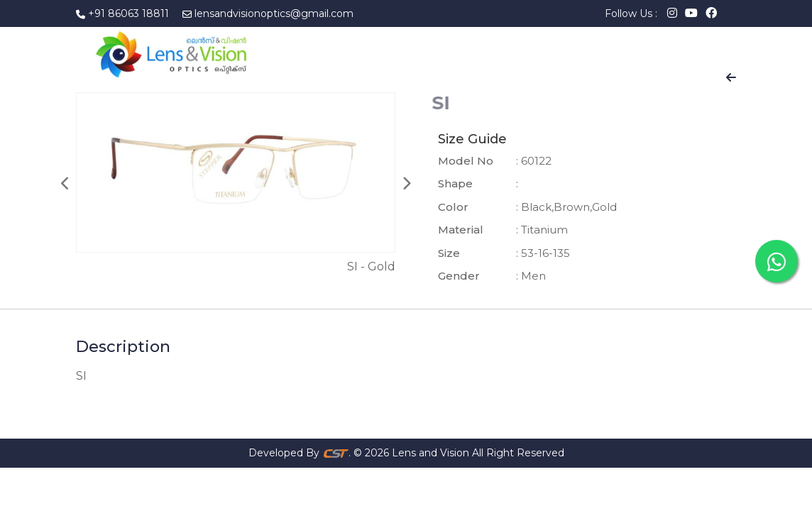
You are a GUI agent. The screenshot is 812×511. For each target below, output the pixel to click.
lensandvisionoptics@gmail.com (274, 13)
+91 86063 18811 (128, 13)
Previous (65, 184)
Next (406, 184)
